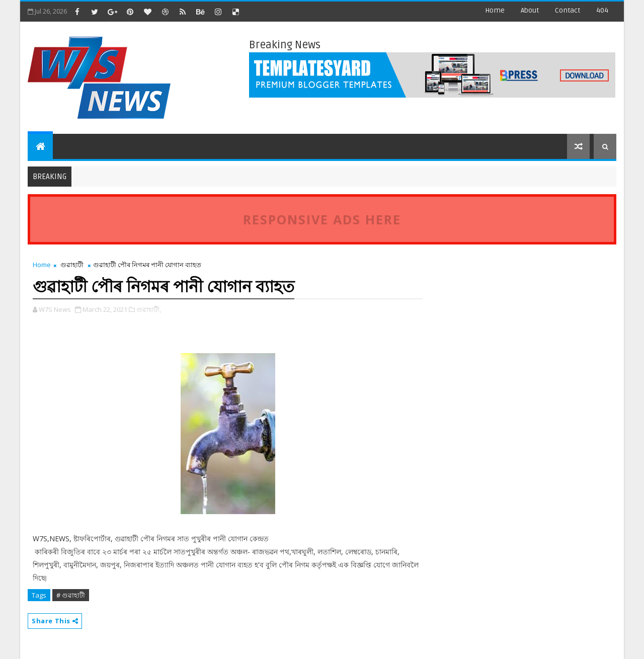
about (530, 10)
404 (602, 10)
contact (568, 10)
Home (495, 10)
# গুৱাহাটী (71, 595)
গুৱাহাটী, (149, 309)
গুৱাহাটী (72, 265)
